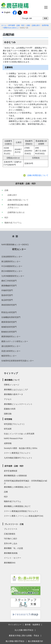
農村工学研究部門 (9, 281)
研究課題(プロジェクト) (14, 424)
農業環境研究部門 (9, 322)
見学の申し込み (11, 543)
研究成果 (8, 429)
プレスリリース (11, 529)
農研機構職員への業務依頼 (15, 476)
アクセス (8, 399)
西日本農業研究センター (12, 271)
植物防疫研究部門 (9, 327)
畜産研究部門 (7, 295)
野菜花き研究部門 (9, 312)
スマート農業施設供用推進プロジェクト (21, 511)
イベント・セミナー (13, 558)
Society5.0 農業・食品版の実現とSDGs (21, 448)
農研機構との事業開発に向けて (17, 487)
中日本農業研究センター (12, 266)
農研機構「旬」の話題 (13, 548)
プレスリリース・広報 (14, 524)
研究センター (19, 249)
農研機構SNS (10, 563)
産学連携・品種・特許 (16, 25)
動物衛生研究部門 (9, 332)
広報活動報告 (10, 534)
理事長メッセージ (12, 385)
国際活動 (8, 414)
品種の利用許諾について (38, 175)
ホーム (4, 25)
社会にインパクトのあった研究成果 (19, 434)
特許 (6, 497)
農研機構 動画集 (11, 553)
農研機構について (12, 380)
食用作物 (45, 25)
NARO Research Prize (13, 438)
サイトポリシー (15, 625)
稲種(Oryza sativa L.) (11, 28)
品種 (28, 25)
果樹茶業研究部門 (9, 305)
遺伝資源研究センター (11, 346)
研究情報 (8, 419)
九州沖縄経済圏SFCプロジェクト (18, 458)
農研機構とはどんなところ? (16, 390)
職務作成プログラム (13, 501)
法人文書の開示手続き (24, 630)
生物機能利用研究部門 (11, 317)
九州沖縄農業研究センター (13, 276)
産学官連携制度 (11, 471)
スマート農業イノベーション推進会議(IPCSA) (24, 516)
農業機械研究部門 (9, 286)
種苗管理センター (9, 356)
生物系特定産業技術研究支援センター (18, 361)
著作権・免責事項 (32, 625)
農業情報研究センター (11, 337)
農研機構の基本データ (13, 394)
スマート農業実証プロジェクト (17, 453)
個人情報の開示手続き (15, 641)
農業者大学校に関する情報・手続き (24, 636)
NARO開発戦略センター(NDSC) (15, 245)
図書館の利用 (10, 409)
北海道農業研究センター (12, 257)
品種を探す (36, 25)
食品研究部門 (7, 300)
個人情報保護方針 (35, 641)
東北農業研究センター (11, 261)
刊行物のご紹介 (11, 539)
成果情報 (8, 443)
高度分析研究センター (11, 351)
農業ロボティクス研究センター (15, 341)
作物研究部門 (7, 290)
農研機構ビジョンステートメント (18, 404)
